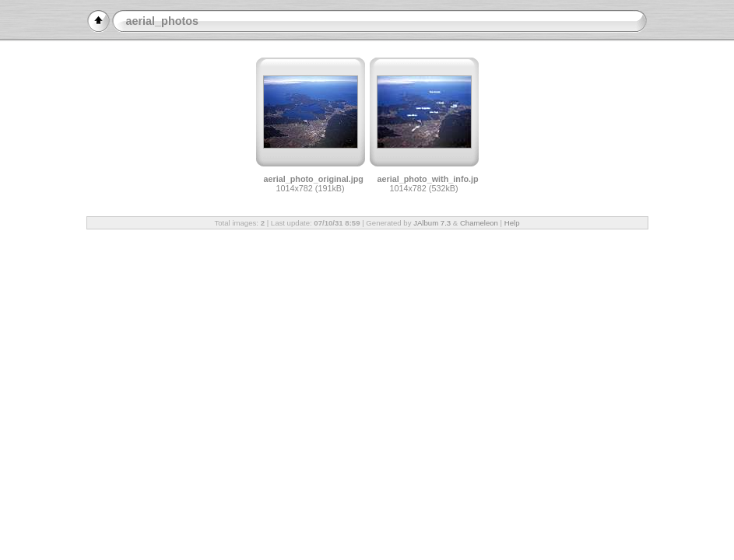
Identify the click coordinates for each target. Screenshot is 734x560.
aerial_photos (163, 21)
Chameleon (479, 223)
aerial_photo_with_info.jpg (431, 179)
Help (512, 223)
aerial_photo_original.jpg (314, 179)
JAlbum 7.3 (432, 223)
